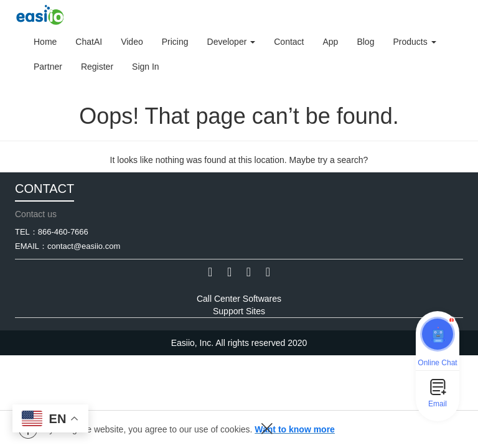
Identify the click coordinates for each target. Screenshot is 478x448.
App (330, 42)
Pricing (175, 42)
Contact (289, 42)
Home (45, 42)
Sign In (146, 67)
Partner (48, 67)
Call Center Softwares (239, 299)
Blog (365, 42)
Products (414, 42)
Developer (232, 42)
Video (132, 42)
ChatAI (89, 42)
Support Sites (239, 311)
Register (97, 67)
